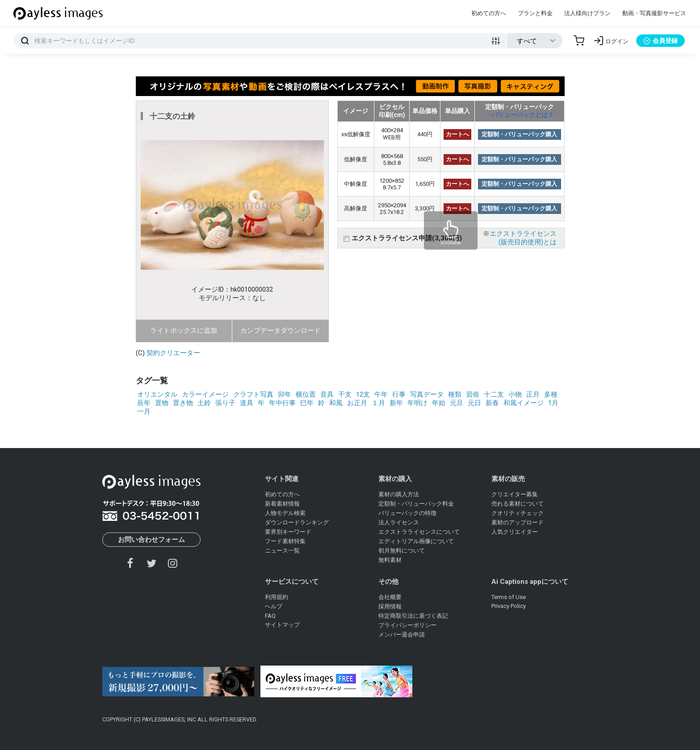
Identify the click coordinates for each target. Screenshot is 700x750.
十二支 (494, 394)
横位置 (306, 394)
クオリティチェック (518, 513)
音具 (327, 394)
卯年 (285, 394)
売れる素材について (518, 504)
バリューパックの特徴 (407, 513)
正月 (533, 394)
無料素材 (390, 560)
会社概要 (390, 597)
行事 (399, 394)
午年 (381, 394)
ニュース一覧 (282, 551)
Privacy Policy (509, 606)
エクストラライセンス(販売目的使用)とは (523, 238)
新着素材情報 (282, 504)
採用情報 (390, 606)
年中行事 (282, 403)
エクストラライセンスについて (419, 532)
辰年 (144, 403)
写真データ (427, 394)
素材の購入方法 (399, 494)
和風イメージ (524, 403)
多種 (551, 394)
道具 (247, 403)
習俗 (473, 394)
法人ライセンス (399, 522)
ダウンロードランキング (297, 522)
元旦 (457, 403)
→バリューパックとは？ (520, 115)
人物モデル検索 (285, 513)
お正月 (357, 403)
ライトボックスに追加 (184, 331)
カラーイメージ (205, 394)
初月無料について (402, 551)
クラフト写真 (253, 394)
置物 (162, 403)
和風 (336, 403)
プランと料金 (535, 13)
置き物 (183, 403)
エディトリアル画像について (416, 541)
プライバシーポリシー (407, 625)
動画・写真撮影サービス (654, 13)
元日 (474, 403)
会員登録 (660, 41)
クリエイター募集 (515, 494)
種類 (455, 394)
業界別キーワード (288, 532)
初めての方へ (489, 13)
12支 (363, 394)
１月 (378, 403)
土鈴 (204, 403)
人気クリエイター (515, 532)
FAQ (270, 616)
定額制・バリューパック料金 (416, 504)
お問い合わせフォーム (151, 540)
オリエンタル (157, 394)
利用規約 (277, 597)
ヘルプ (274, 606)
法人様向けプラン (587, 13)
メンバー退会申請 (402, 635)
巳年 (307, 403)
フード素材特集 (285, 541)
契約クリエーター (173, 353)
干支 (345, 394)
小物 (515, 394)
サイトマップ (282, 625)
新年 (396, 403)
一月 (144, 411)
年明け (417, 403)
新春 (492, 403)
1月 (553, 403)
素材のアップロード (518, 522)
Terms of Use (509, 597)
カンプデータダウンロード (281, 331)
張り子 (225, 403)
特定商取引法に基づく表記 (413, 616)
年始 (439, 403)
